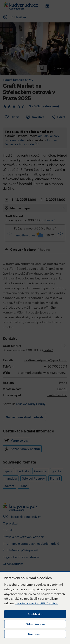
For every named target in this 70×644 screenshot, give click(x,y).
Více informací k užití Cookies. (37, 603)
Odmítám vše (35, 624)
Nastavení (35, 634)
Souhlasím (35, 614)
